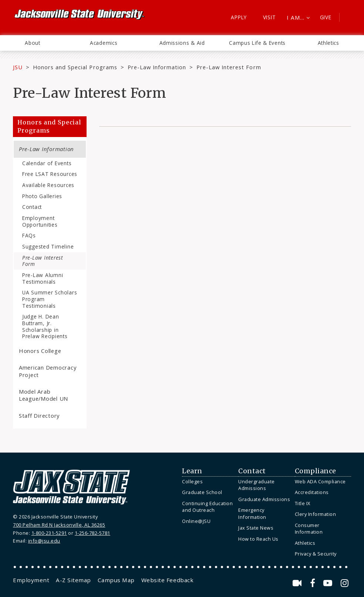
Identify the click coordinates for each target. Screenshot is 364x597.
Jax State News (256, 528)
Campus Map (116, 580)
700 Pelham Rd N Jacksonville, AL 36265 (59, 525)
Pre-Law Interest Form (43, 261)
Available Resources (48, 185)
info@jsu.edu (44, 541)
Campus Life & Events (257, 43)
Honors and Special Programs (75, 67)
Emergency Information (252, 513)
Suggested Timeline (48, 246)
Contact (32, 207)
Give (326, 17)
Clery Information (316, 514)
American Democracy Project (48, 371)
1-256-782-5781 (92, 533)
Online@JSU (196, 521)
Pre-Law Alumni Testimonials (43, 278)
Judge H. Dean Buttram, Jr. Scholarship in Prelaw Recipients (45, 326)
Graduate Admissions (264, 499)
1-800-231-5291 (49, 533)
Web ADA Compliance (320, 481)
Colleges (192, 481)
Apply (239, 17)
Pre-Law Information (157, 67)
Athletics (328, 43)
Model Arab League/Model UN (43, 395)
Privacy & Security (316, 554)
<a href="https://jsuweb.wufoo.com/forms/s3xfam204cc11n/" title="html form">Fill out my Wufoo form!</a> (225, 256)
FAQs (29, 235)
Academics (104, 43)
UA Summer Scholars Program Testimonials (50, 299)
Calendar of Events (47, 163)
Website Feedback (167, 580)
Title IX (303, 503)
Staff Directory (39, 416)
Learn (192, 471)
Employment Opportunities (40, 221)
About (32, 43)
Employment (31, 580)
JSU (18, 67)
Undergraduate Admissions (257, 485)
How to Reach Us (258, 539)
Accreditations (312, 492)
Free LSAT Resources (50, 174)
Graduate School (202, 492)
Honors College (40, 351)
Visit (269, 17)
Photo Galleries (42, 196)
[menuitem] (33, 43)
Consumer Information (309, 529)
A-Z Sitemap (73, 580)
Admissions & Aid (182, 43)
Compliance (316, 471)
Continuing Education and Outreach (207, 507)
